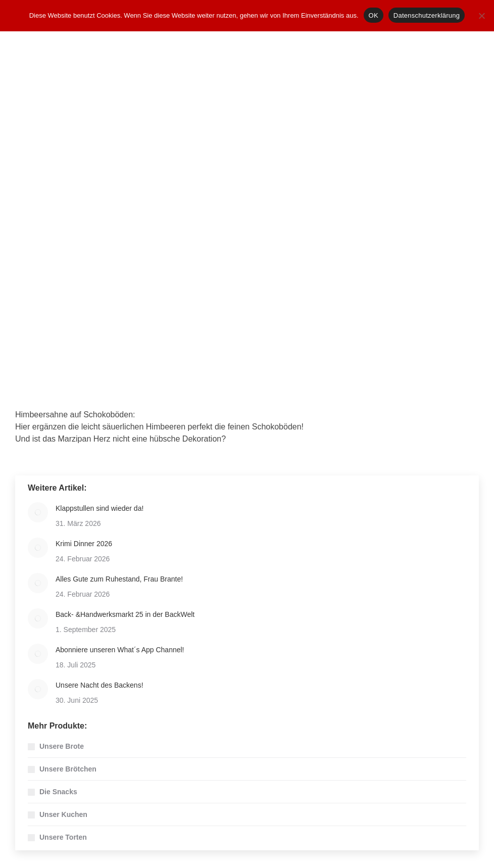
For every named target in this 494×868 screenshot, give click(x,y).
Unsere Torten (63, 837)
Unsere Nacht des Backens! (100, 685)
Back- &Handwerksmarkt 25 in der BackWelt (125, 614)
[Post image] (38, 512)
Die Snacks (58, 792)
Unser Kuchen (63, 814)
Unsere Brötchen (68, 769)
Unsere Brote (62, 746)
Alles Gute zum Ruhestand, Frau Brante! (119, 579)
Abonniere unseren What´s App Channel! (120, 650)
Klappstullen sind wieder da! (100, 508)
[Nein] (481, 16)
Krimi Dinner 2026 (84, 544)
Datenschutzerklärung (427, 15)
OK (374, 15)
